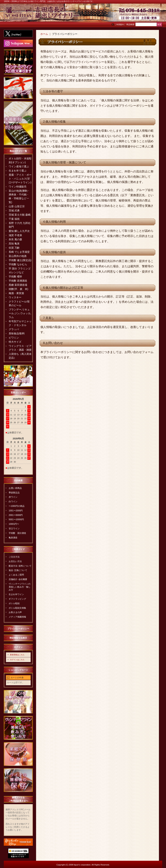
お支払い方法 (15, 561)
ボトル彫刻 (14, 603)
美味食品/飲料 (17, 333)
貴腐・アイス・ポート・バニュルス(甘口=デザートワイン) (20, 179)
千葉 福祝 (14, 219)
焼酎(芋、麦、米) (18, 289)
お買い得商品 (15, 488)
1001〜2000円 (16, 511)
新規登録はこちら (17, 655)
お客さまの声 (15, 612)
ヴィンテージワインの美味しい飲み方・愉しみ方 (20, 587)
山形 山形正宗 (17, 206)
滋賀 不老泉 (15, 235)
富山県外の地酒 (18, 256)
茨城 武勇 (14, 211)
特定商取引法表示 (18, 638)
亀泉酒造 (13, 538)
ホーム (44, 34)
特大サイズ (15, 342)
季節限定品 (14, 493)
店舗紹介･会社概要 (18, 579)
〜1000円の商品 (17, 506)
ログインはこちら (17, 660)
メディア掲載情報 (17, 617)
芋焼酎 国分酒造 (17, 533)
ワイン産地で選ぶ (19, 166)
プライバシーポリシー (18, 629)
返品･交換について (18, 570)
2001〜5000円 (16, 515)
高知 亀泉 (14, 244)
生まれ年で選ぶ (18, 171)
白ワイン (13, 502)
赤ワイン (13, 497)
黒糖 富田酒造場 (18, 285)
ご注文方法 (14, 557)
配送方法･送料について (20, 566)
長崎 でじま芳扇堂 (19, 252)
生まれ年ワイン (16, 594)
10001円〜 (14, 524)
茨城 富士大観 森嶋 (20, 215)
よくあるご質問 (16, 575)
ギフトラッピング (17, 599)
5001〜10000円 (16, 519)
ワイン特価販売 (18, 187)
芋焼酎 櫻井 (15, 277)
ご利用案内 (119, 25)
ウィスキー (15, 297)
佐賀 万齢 (14, 248)
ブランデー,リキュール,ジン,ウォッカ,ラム (20, 313)
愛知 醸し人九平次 (19, 231)
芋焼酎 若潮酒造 (18, 281)
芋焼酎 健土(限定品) (20, 260)
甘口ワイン (14, 529)
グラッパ (14, 329)
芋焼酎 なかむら (18, 264)
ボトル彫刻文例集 (17, 608)
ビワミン (14, 338)
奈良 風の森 (15, 239)
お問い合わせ (153, 14)
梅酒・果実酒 (16, 293)
